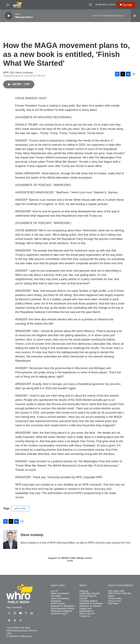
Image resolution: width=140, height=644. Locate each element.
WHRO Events (58, 604)
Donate (127, 5)
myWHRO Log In (59, 614)
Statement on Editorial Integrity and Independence (90, 609)
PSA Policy (113, 604)
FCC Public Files (116, 591)
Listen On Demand (60, 598)
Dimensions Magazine (62, 611)
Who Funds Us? (87, 614)
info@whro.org (25, 636)
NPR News (20, 509)
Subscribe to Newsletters (63, 606)
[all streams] (135, 16)
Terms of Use (114, 601)
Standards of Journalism (91, 604)
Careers (83, 598)
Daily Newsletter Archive (63, 609)
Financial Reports (88, 596)
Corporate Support (88, 601)
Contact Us (85, 616)
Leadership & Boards (90, 593)
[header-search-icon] (91, 5)
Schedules (56, 601)
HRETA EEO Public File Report (119, 595)
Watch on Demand (60, 593)
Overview (84, 591)
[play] (9, 16)
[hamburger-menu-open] (8, 5)
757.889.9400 (12, 636)
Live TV (54, 591)
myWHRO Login (105, 5)
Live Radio (56, 596)
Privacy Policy (115, 598)
